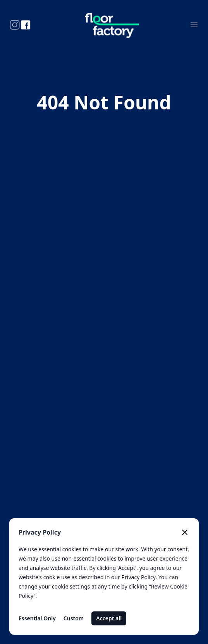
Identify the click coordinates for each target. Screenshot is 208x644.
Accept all (109, 618)
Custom (74, 618)
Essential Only (37, 618)
